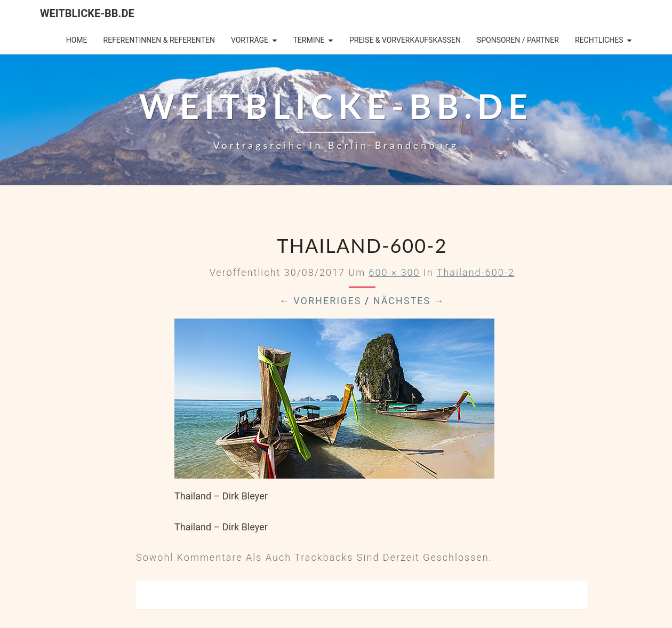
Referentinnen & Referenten (159, 40)
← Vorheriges (321, 301)
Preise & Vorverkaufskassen (405, 40)
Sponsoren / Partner (518, 40)
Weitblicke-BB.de (87, 13)
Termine (309, 40)
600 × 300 (394, 272)
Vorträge (250, 40)
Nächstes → (409, 301)
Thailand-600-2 (476, 272)
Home (77, 40)
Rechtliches (599, 40)
